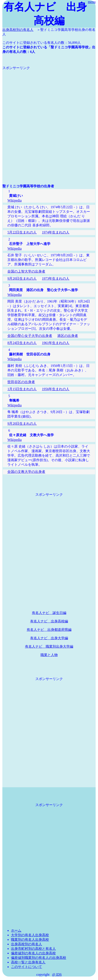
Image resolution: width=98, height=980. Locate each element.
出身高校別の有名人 (18, 30)
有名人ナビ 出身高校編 (49, 621)
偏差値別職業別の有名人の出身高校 (39, 958)
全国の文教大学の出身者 (26, 472)
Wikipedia (14, 200)
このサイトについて (26, 967)
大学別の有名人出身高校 (30, 935)
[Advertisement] (49, 119)
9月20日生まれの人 (22, 279)
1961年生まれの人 (56, 343)
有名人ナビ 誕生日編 (49, 613)
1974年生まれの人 (56, 232)
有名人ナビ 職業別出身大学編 (49, 646)
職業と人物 (49, 655)
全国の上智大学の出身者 (26, 271)
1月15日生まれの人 (22, 389)
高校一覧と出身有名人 (28, 962)
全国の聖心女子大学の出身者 (30, 336)
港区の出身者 (68, 336)
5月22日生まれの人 (22, 232)
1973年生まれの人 (56, 279)
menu (92, 2)
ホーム (16, 930)
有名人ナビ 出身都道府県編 (49, 630)
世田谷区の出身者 (21, 382)
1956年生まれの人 (56, 389)
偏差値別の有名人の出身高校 (33, 953)
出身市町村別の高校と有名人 (33, 949)
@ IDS (57, 974)
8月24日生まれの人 (22, 343)
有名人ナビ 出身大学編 (49, 638)
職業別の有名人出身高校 (30, 940)
